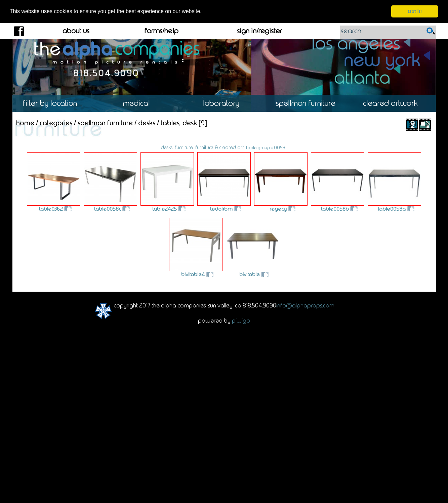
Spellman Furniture (309, 103)
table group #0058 (266, 147)
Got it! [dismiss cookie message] (415, 11)
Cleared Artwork (393, 103)
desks (167, 147)
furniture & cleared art (219, 147)
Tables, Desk (179, 123)
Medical (139, 103)
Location (55, 103)
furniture (184, 147)
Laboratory (224, 103)
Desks (147, 123)
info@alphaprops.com (305, 305)
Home (25, 123)
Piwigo (241, 320)
